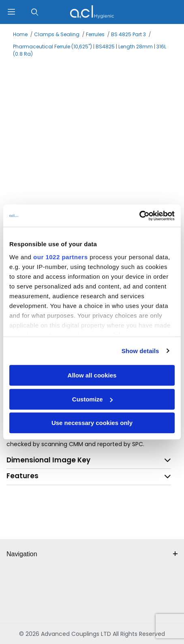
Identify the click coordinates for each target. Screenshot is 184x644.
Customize (92, 399)
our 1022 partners (60, 257)
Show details (140, 351)
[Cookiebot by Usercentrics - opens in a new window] (139, 216)
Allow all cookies (92, 375)
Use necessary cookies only (92, 423)
